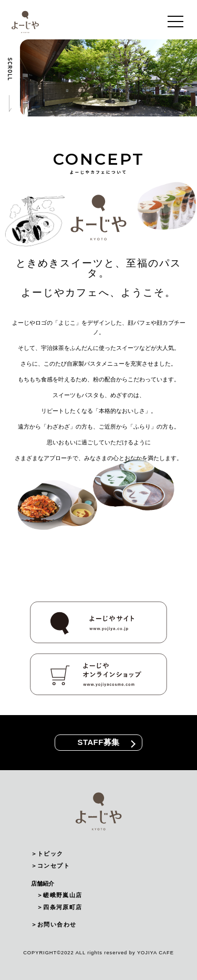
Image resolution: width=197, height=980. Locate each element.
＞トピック (47, 854)
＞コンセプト (50, 866)
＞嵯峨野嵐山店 (59, 895)
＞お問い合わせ (54, 924)
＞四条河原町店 (59, 907)
